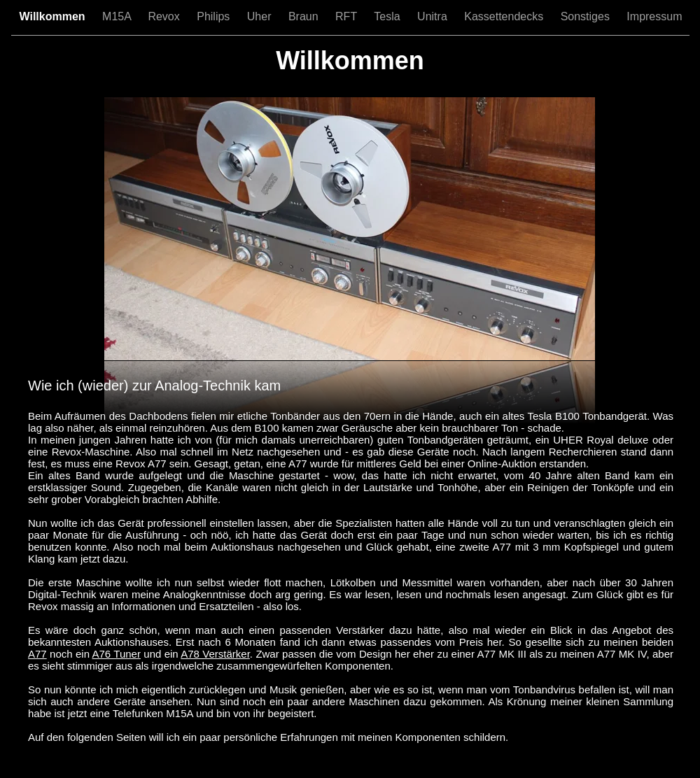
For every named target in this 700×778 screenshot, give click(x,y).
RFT (348, 16)
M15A (118, 16)
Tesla (388, 16)
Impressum (654, 16)
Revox (165, 16)
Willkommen (54, 16)
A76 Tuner (117, 654)
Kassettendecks (505, 16)
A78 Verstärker (215, 654)
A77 (37, 654)
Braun (305, 16)
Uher (261, 16)
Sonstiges (587, 16)
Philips (215, 16)
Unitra (434, 16)
